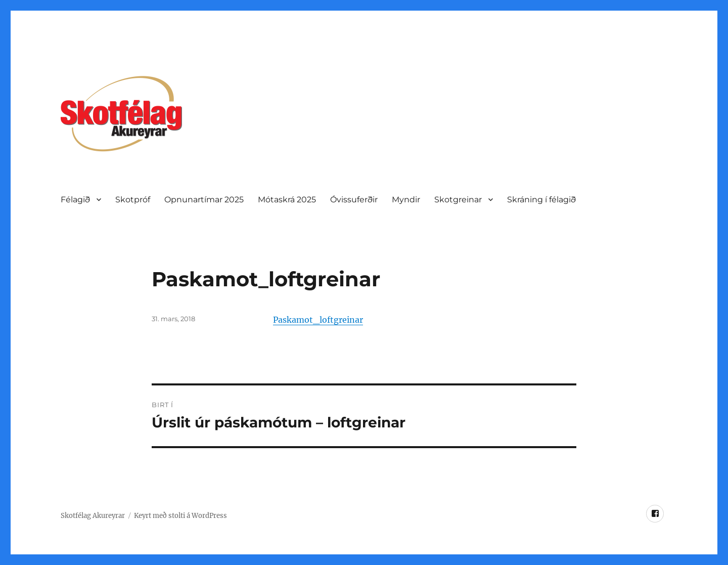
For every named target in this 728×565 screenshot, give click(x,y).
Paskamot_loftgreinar (318, 320)
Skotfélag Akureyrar (93, 516)
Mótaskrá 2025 (287, 200)
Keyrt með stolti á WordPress (180, 516)
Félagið (75, 200)
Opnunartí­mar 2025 (204, 200)
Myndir (406, 200)
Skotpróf (133, 200)
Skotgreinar (458, 200)
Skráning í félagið (541, 200)
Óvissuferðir (354, 200)
